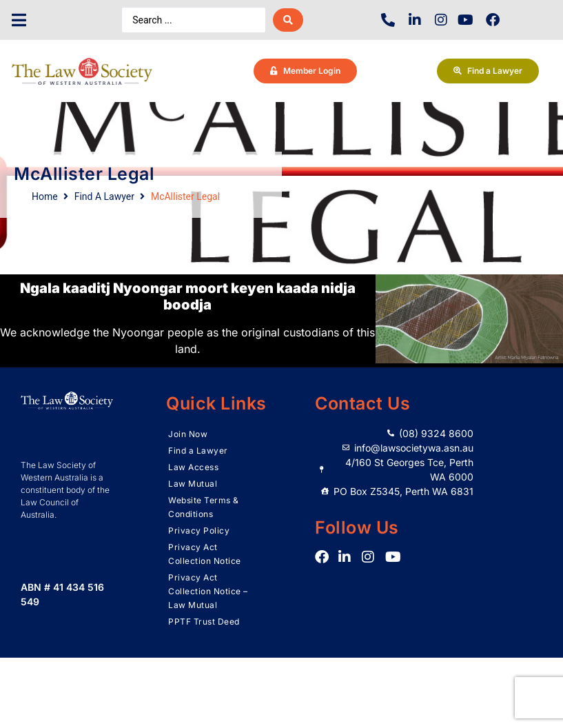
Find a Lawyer (198, 451)
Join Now (188, 434)
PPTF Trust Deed (204, 621)
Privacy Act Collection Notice (205, 554)
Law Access (193, 467)
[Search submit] (288, 20)
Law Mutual (193, 484)
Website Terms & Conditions (204, 507)
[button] (19, 20)
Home (45, 196)
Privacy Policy (199, 530)
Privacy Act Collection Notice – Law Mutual (208, 591)
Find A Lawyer (104, 196)
